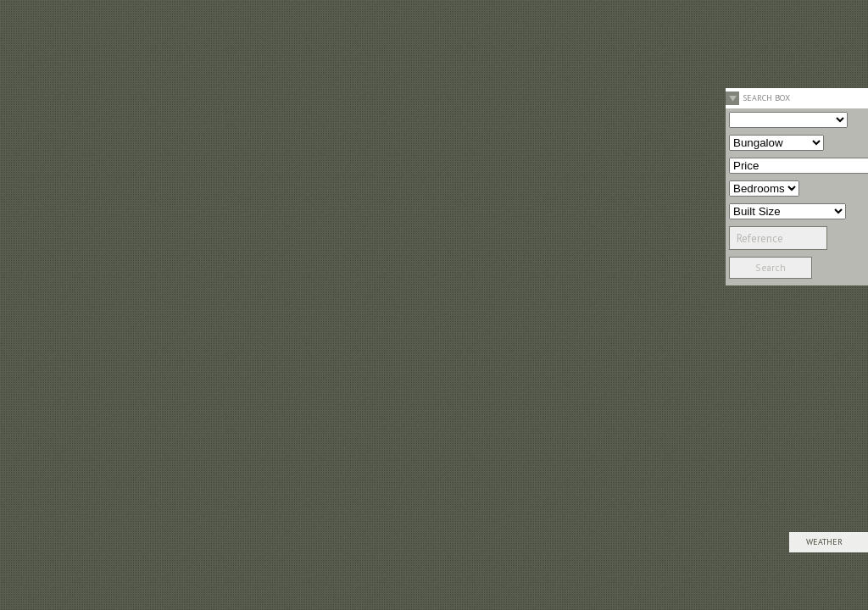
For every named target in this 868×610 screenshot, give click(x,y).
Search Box (766, 98)
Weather (824, 542)
